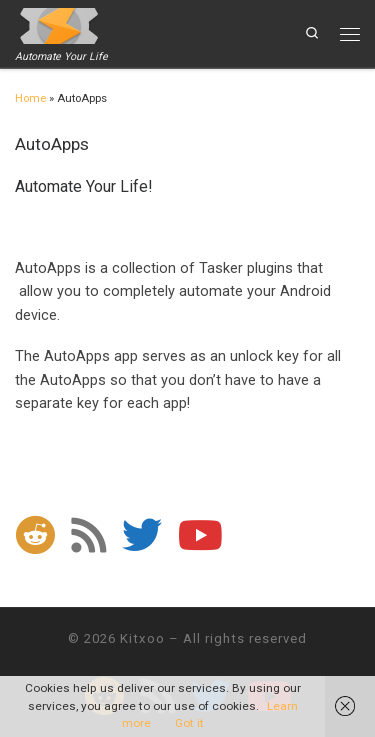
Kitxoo (142, 638)
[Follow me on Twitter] (142, 535)
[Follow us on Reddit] (35, 535)
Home (30, 98)
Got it (189, 723)
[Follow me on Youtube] (200, 535)
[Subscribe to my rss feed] (88, 535)
